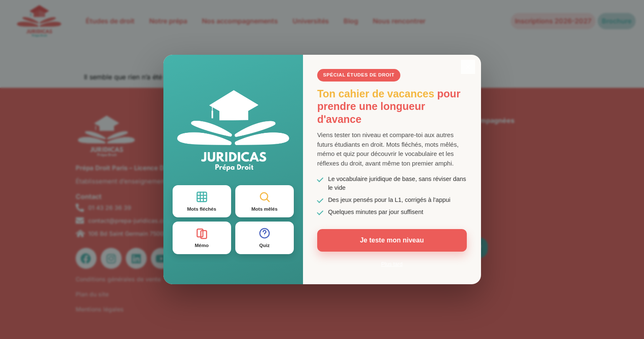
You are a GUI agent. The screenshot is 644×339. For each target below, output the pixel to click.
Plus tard (392, 264)
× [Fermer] (468, 67)
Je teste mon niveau (392, 240)
